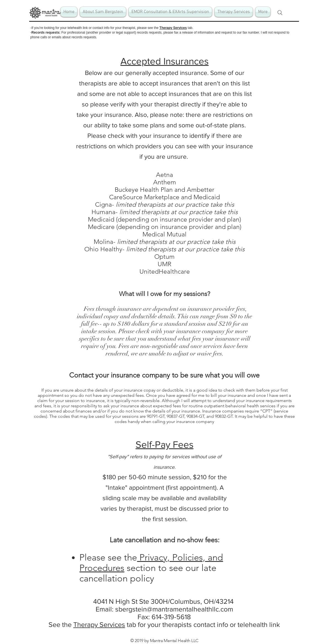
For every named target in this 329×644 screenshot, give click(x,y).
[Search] (280, 13)
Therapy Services (173, 28)
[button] (170, 12)
